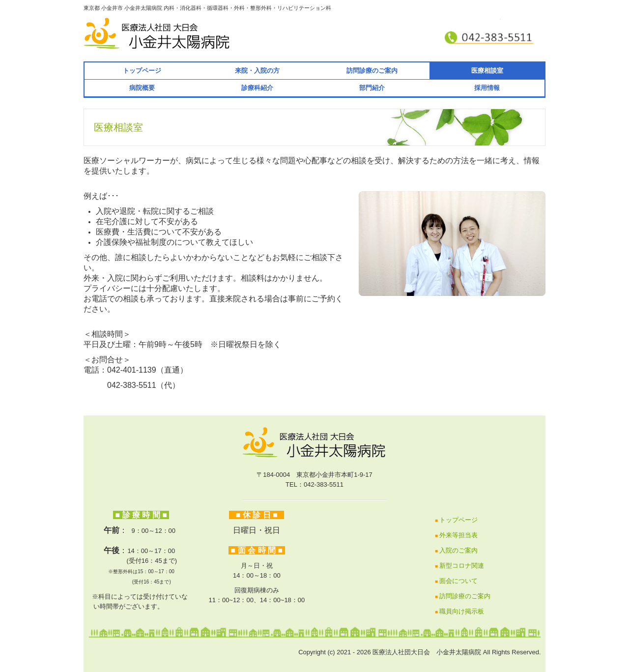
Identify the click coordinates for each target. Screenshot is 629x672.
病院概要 (142, 88)
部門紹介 (372, 88)
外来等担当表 (458, 535)
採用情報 (487, 88)
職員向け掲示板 (462, 611)
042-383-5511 (120, 385)
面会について (458, 581)
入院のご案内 (458, 550)
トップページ (142, 71)
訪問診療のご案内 (372, 71)
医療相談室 (487, 71)
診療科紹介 (257, 88)
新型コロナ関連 (462, 566)
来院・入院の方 (257, 71)
